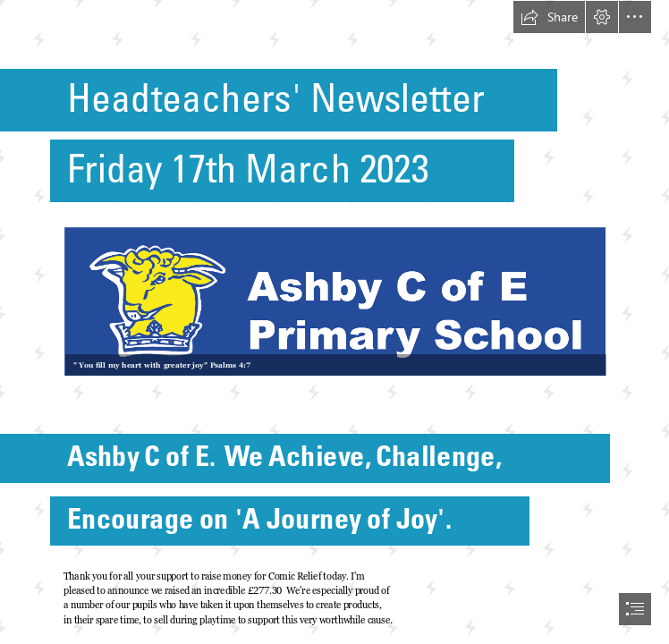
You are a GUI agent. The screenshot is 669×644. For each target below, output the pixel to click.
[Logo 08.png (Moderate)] (334, 301)
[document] (334, 322)
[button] (549, 17)
